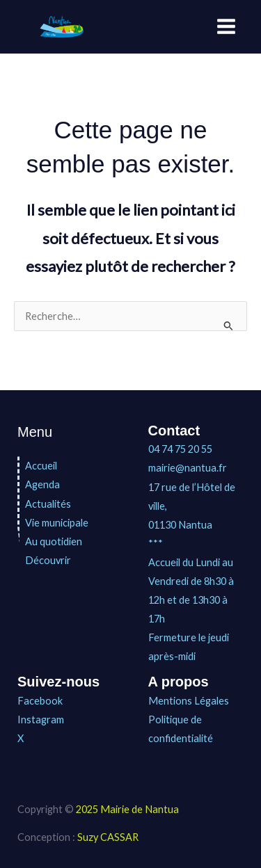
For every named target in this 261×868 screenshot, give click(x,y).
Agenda (42, 484)
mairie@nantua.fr (188, 468)
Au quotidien (54, 541)
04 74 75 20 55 (180, 449)
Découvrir (48, 560)
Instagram (41, 720)
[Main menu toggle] (226, 26)
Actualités (48, 504)
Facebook (40, 701)
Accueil (41, 466)
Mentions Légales (189, 701)
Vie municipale (57, 523)
